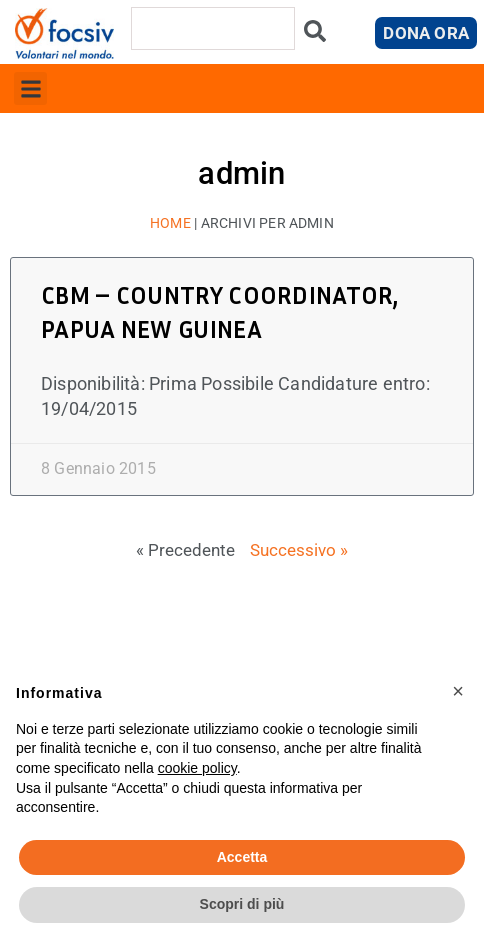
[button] (30, 88)
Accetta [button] (242, 857)
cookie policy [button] (197, 768)
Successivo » (299, 550)
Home (170, 223)
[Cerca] (315, 35)
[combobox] (213, 28)
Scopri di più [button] (242, 904)
